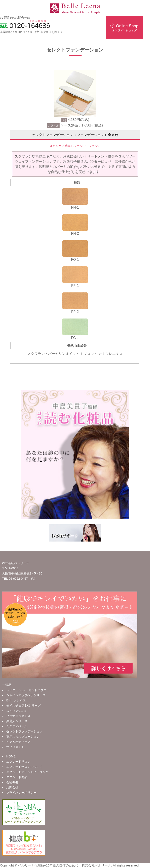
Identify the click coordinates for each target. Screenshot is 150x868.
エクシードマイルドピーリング (27, 772)
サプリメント (15, 747)
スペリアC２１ (16, 711)
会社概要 (12, 782)
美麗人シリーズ (17, 721)
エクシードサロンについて (24, 767)
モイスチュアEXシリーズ (23, 706)
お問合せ (12, 787)
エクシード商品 (17, 777)
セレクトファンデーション (24, 731)
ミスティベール (17, 726)
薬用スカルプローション (23, 737)
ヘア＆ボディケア (18, 742)
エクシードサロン (18, 762)
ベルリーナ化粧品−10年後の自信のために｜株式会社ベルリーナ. (65, 865)
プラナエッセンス (18, 716)
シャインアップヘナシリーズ (26, 695)
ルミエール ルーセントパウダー (28, 690)
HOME (11, 756)
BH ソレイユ (16, 700)
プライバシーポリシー (21, 793)
